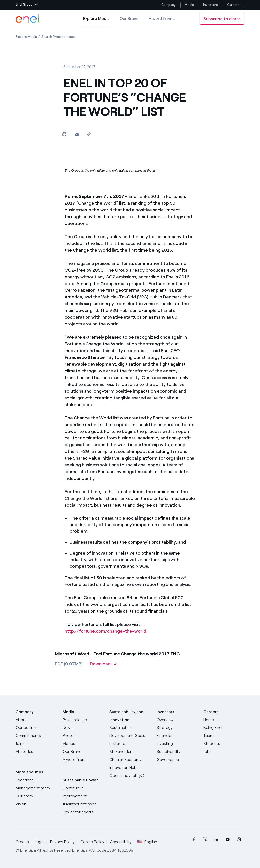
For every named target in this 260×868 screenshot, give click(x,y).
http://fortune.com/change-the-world (105, 631)
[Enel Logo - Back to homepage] (28, 19)
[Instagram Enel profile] (239, 839)
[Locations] (36, 780)
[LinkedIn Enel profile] (216, 839)
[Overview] (177, 720)
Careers (234, 5)
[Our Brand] (83, 752)
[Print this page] (64, 134)
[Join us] (36, 744)
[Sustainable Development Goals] (130, 732)
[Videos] (83, 744)
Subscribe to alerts (222, 19)
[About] (36, 720)
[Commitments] (36, 736)
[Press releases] (83, 720)
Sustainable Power (80, 780)
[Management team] (36, 788)
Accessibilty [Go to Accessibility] (121, 842)
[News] (83, 728)
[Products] (36, 728)
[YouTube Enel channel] (227, 839)
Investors (211, 5)
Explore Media (96, 22)
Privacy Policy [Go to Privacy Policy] (62, 842)
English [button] (147, 842)
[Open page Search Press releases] (58, 37)
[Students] (224, 744)
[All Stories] (36, 752)
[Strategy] (177, 728)
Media (189, 5)
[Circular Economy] (130, 760)
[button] (27, 5)
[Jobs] (224, 752)
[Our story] (36, 796)
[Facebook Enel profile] (194, 839)
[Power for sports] (83, 812)
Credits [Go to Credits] (22, 842)
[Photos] (83, 736)
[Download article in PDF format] (103, 666)
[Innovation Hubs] (130, 768)
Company (168, 5)
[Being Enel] (224, 728)
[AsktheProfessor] (83, 804)
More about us (29, 772)
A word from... (162, 19)
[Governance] (177, 760)
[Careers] (224, 720)
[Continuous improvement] (83, 792)
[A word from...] (83, 760)
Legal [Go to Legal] (40, 842)
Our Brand (129, 19)
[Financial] (177, 736)
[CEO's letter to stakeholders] (130, 748)
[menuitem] (194, 839)
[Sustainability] (177, 752)
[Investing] (177, 744)
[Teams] (224, 736)
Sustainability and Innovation (126, 716)
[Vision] (36, 804)
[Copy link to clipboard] (89, 134)
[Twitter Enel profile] (205, 839)
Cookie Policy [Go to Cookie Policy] (92, 842)
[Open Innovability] (130, 776)
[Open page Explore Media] (26, 37)
